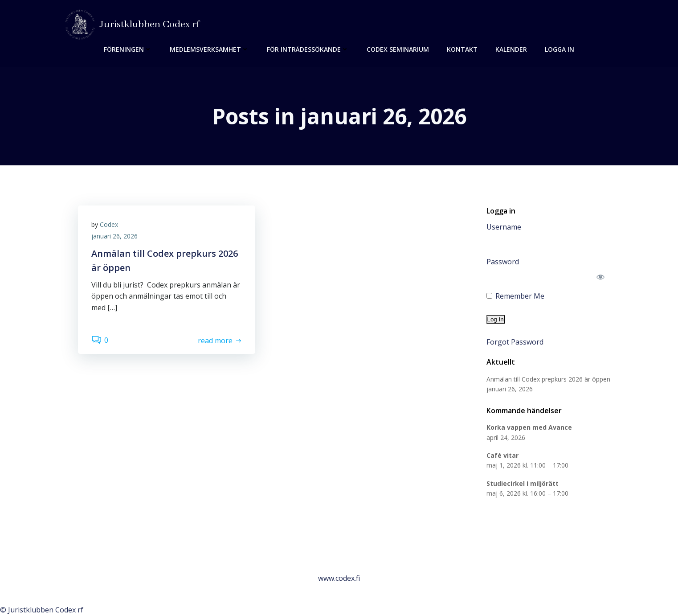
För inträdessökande (308, 49)
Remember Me (515, 296)
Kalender (511, 49)
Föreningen (128, 49)
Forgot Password (515, 342)
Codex (109, 224)
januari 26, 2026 (114, 236)
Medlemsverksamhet (209, 49)
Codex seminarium (398, 49)
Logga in (560, 49)
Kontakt (462, 49)
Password (503, 262)
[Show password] (601, 277)
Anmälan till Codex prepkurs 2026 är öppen (548, 379)
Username (504, 227)
